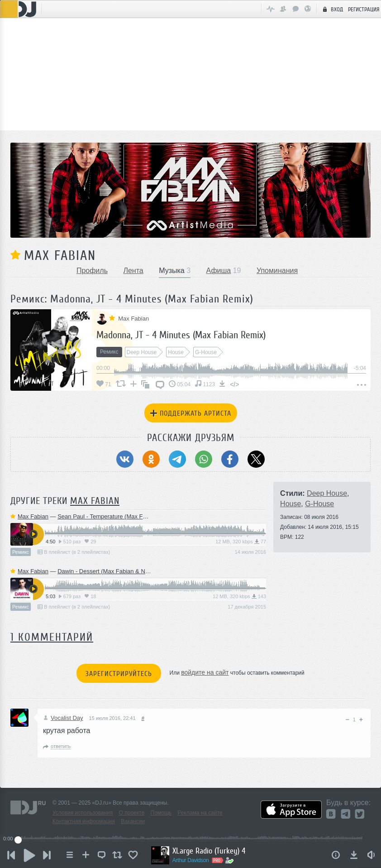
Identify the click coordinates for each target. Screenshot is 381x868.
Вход (332, 9)
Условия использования (83, 813)
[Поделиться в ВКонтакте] (125, 459)
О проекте (132, 813)
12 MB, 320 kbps (241, 542)
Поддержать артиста (191, 413)
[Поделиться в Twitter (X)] (256, 459)
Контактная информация (84, 821)
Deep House (327, 493)
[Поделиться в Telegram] (177, 459)
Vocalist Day (63, 718)
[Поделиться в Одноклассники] (151, 459)
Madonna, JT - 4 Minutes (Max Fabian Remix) (181, 335)
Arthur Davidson (191, 860)
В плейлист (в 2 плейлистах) (74, 552)
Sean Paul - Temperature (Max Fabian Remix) (117, 516)
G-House (319, 504)
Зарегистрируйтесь (119, 674)
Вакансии (133, 821)
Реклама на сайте (200, 813)
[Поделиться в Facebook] (230, 459)
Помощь (161, 813)
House (291, 504)
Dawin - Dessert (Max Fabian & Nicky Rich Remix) (123, 571)
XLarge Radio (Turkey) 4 (209, 851)
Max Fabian (60, 255)
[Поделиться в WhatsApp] (204, 459)
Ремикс (21, 552)
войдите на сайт (205, 672)
